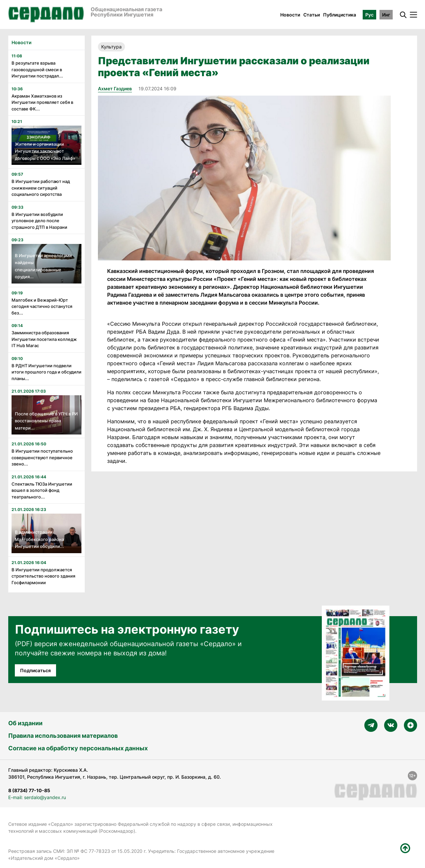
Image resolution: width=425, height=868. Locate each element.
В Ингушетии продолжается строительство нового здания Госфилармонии (43, 576)
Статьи (312, 15)
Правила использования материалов (63, 736)
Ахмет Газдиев (115, 89)
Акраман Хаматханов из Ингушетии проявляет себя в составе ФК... (42, 102)
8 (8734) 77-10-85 (29, 790)
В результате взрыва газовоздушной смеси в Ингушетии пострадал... (37, 69)
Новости (290, 15)
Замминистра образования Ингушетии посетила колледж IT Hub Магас (44, 339)
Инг (386, 15)
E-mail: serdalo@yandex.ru (37, 797)
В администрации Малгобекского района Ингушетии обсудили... (39, 539)
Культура (111, 47)
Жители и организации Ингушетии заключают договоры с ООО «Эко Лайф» (45, 151)
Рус (369, 15)
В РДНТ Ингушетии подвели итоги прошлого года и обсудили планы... (46, 372)
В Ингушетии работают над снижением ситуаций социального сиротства (41, 188)
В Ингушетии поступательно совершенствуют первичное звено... (42, 457)
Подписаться (35, 670)
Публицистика (340, 15)
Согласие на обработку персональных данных (78, 748)
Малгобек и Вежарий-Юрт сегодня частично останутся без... (42, 306)
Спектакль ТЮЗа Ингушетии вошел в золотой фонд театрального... (42, 490)
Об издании (25, 723)
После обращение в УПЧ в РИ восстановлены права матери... (46, 421)
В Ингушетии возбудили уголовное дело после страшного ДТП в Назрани (39, 221)
